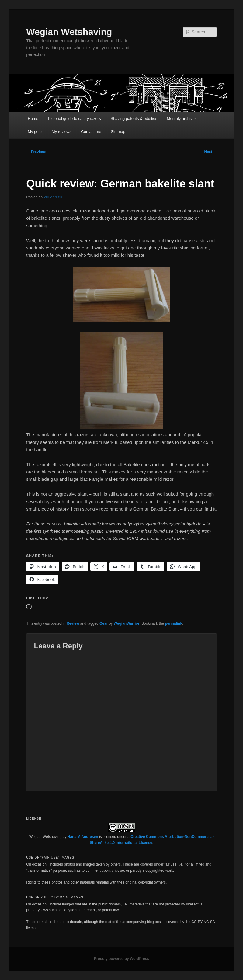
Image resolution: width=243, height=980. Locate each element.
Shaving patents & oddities (134, 119)
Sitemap (118, 132)
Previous (36, 152)
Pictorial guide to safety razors (75, 119)
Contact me (91, 132)
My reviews (62, 132)
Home (33, 119)
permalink (174, 623)
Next (211, 152)
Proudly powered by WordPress (121, 959)
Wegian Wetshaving (69, 32)
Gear (104, 623)
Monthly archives (182, 119)
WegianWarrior (127, 623)
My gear (35, 132)
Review (73, 623)
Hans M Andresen (83, 837)
